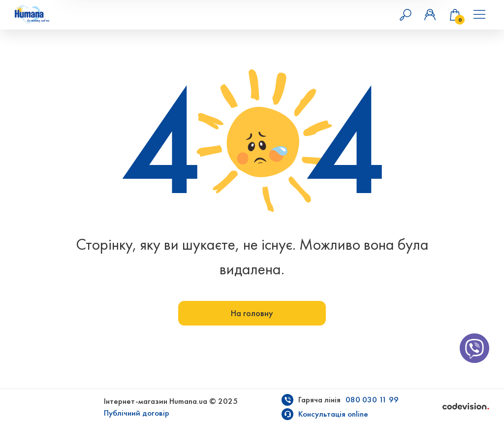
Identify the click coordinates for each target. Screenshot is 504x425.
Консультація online (333, 414)
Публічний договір (137, 413)
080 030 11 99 (372, 400)
